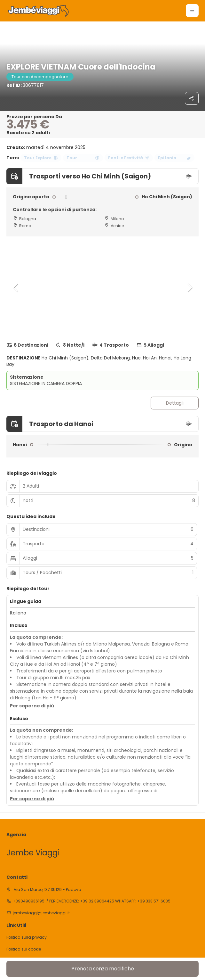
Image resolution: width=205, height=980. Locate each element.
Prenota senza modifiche (103, 969)
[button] (16, 288)
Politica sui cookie (24, 949)
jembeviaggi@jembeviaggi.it (41, 913)
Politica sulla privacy (27, 937)
